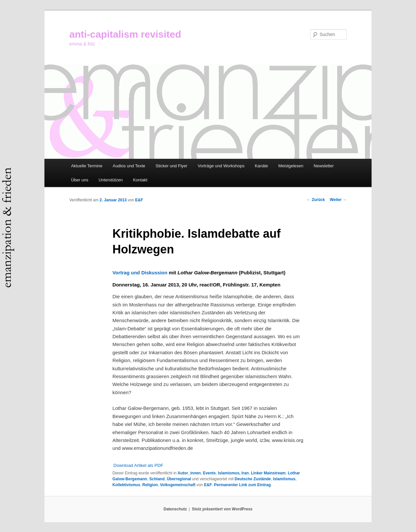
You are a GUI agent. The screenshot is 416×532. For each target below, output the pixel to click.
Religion (150, 485)
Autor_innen (189, 473)
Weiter (338, 200)
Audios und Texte (129, 166)
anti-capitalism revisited (125, 34)
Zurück (316, 200)
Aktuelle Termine (87, 166)
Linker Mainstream (268, 473)
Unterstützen (111, 180)
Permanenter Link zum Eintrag (242, 485)
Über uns (80, 180)
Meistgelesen (291, 166)
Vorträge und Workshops (221, 166)
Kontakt (140, 180)
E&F (139, 200)
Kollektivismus (126, 485)
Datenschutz (175, 509)
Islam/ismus (284, 479)
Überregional (179, 479)
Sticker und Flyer (172, 166)
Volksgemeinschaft (178, 485)
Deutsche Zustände (253, 479)
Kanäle (261, 166)
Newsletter (324, 166)
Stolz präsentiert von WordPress (222, 509)
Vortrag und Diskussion (140, 273)
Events (209, 473)
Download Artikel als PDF (138, 465)
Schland (157, 479)
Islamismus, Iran (233, 473)
